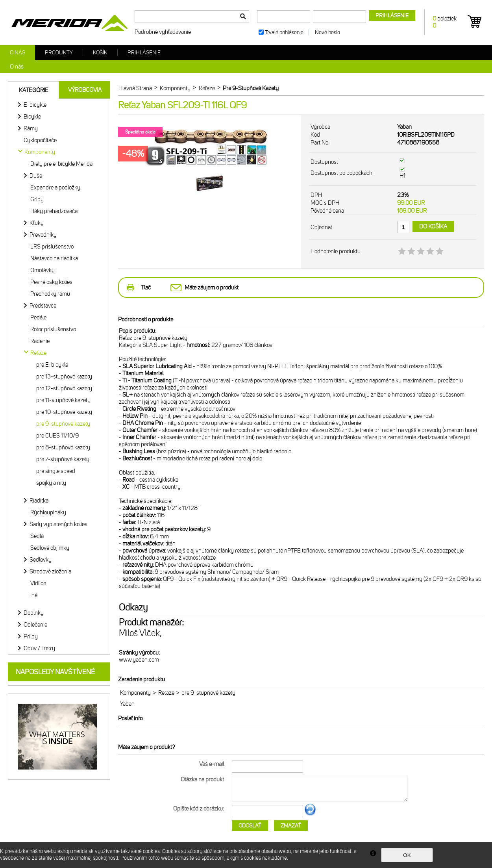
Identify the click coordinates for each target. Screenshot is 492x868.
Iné (34, 595)
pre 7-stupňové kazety (63, 459)
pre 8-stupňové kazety (63, 447)
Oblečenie (35, 625)
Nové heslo (327, 32)
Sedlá (37, 536)
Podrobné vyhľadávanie (163, 32)
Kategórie (34, 90)
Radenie (40, 341)
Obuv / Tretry (39, 648)
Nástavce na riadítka (54, 258)
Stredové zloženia (50, 571)
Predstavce (43, 306)
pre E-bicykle (52, 365)
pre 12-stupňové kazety (64, 388)
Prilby (31, 636)
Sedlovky (41, 560)
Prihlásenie (144, 53)
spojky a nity (51, 483)
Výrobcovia (85, 90)
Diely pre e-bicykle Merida (61, 164)
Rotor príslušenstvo (53, 329)
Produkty (59, 53)
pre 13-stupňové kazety (64, 377)
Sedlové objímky (50, 548)
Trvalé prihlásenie (284, 32)
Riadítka (39, 501)
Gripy (37, 199)
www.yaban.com (139, 660)
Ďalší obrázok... (310, 814)
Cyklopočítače (40, 140)
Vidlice (38, 583)
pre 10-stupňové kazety (64, 412)
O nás (18, 53)
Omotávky (43, 270)
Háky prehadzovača (54, 211)
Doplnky (34, 613)
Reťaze (166, 693)
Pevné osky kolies (51, 282)
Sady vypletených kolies (58, 524)
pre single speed (56, 471)
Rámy (31, 128)
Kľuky (37, 223)
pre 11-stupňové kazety (63, 400)
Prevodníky (43, 235)
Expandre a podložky (55, 187)
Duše (36, 176)
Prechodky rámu (50, 294)
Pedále (38, 317)
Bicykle (32, 117)
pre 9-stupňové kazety (63, 424)
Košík (100, 53)
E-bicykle (35, 105)
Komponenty (135, 693)
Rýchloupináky (48, 512)
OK (407, 855)
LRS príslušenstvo (52, 247)
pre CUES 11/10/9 (57, 436)
